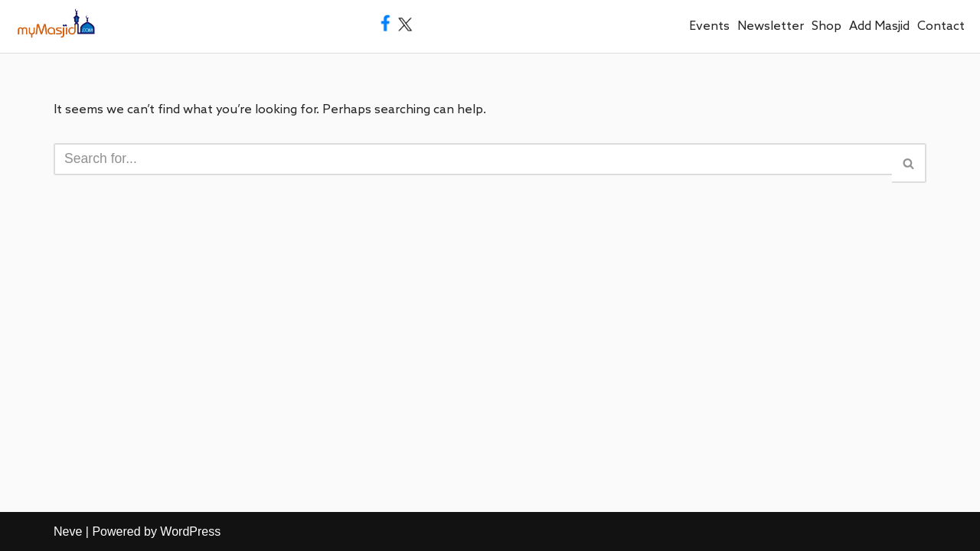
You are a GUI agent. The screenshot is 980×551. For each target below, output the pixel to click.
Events (709, 26)
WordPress (190, 531)
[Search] (473, 159)
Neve (68, 531)
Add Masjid (879, 26)
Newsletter (771, 26)
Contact (941, 26)
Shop (826, 26)
